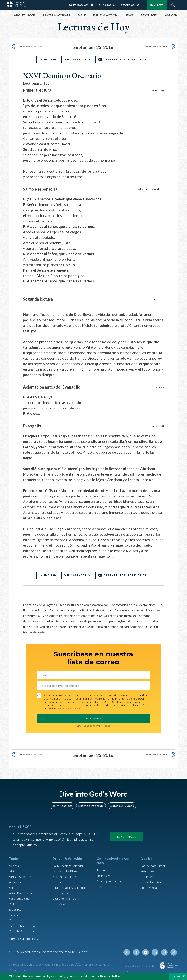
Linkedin (157, 952)
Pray (100, 886)
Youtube (148, 952)
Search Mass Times (66, 876)
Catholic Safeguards (23, 931)
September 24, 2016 (33, 47)
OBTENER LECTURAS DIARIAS (127, 59)
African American (21, 876)
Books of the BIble (66, 871)
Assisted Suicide (21, 898)
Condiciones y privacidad (97, 726)
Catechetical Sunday (23, 926)
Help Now (157, 5)
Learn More (127, 837)
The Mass (60, 904)
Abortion (15, 866)
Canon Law (17, 915)
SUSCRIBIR (93, 718)
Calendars (148, 876)
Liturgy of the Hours (67, 898)
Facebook (139, 952)
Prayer (58, 882)
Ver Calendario (77, 59)
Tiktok (174, 952)
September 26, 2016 (154, 47)
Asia (12, 887)
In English (45, 59)
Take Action (105, 870)
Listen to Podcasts (91, 806)
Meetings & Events (110, 881)
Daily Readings (79, 5)
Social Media (150, 887)
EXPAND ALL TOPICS (22, 939)
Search (173, 4)
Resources (148, 871)
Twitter (130, 952)
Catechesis (17, 920)
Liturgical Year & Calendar (71, 887)
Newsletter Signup (154, 882)
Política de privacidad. (71, 708)
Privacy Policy (18, 970)
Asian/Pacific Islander (24, 893)
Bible (13, 904)
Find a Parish (107, 5)
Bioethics (16, 909)
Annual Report (19, 882)
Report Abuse (130, 5)
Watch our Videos (120, 806)
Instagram (165, 952)
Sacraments (61, 893)
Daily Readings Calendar (93, 5)
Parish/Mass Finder (154, 866)
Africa (13, 871)
